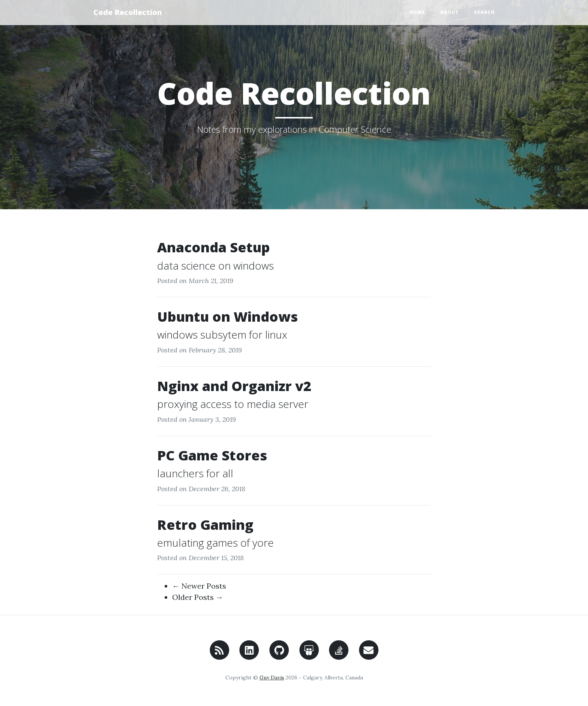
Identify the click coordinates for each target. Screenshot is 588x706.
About (450, 12)
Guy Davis (272, 678)
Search (484, 12)
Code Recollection (128, 12)
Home (417, 12)
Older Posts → (198, 597)
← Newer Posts (199, 586)
